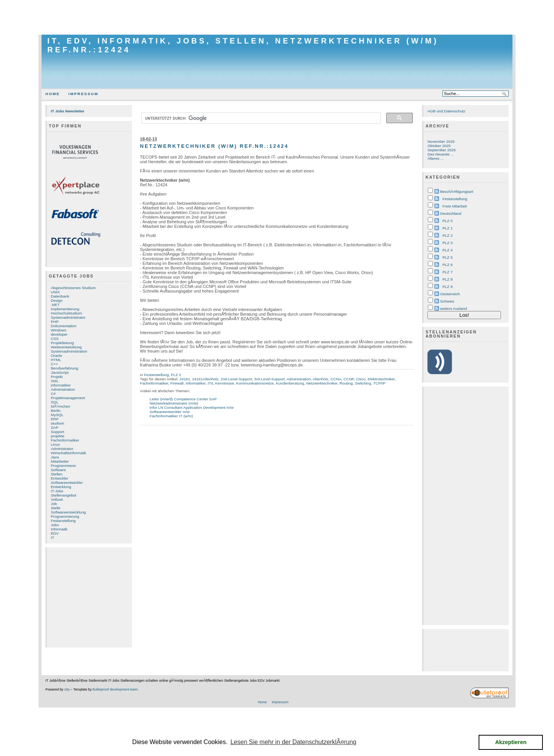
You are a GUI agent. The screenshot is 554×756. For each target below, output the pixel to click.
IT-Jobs (57, 491)
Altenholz (321, 379)
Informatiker (195, 383)
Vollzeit (57, 499)
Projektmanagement (68, 398)
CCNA (336, 379)
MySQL (57, 415)
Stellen (57, 474)
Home (53, 94)
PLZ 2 (176, 375)
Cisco (361, 379)
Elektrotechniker (381, 379)
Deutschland (451, 213)
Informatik (59, 529)
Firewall (177, 383)
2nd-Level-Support (236, 379)
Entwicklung (61, 487)
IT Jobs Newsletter (68, 111)
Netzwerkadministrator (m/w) (174, 403)
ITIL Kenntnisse (221, 383)
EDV (55, 533)
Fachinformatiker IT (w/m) (171, 416)
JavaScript (60, 372)
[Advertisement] (277, 17)
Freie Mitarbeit (455, 206)
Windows (58, 330)
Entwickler (59, 478)
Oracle (56, 355)
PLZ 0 (447, 221)
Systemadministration (69, 351)
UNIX (55, 292)
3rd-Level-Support (269, 379)
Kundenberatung (290, 383)
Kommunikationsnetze (255, 383)
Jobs (55, 525)
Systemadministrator (68, 317)
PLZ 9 (447, 287)
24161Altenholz (205, 379)
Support (58, 432)
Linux (55, 444)
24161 (185, 379)
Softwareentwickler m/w (170, 412)
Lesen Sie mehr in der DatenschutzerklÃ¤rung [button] (293, 742)
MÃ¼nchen (60, 406)
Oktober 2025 (439, 146)
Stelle (56, 508)
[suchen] (260, 118)
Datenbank (60, 296)
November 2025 (441, 141)
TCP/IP (379, 383)
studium (58, 423)
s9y (67, 689)
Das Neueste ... (441, 154)
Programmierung (65, 516)
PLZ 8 (447, 279)
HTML (56, 360)
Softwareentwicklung (68, 512)
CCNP (349, 379)
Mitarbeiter (60, 461)
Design (57, 300)
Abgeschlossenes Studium (73, 288)
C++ (54, 364)
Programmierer (63, 466)
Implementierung (65, 309)
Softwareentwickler (67, 483)
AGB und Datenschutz (446, 111)
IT (53, 538)
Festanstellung (63, 521)
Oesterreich (450, 294)
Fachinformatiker (65, 440)
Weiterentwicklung (66, 347)
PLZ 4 (447, 250)
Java (55, 457)
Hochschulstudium (66, 313)
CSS (55, 339)
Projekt (57, 377)
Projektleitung (62, 343)
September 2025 (441, 150)
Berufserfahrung (64, 368)
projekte (58, 436)
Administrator (62, 449)
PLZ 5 (447, 257)
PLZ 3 (447, 243)
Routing (346, 383)
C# (53, 394)
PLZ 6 (447, 265)
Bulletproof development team (115, 689)
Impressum (83, 94)
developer (59, 334)
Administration (63, 389)
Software (58, 470)
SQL (55, 402)
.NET (55, 305)
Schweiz (447, 301)
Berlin (56, 411)
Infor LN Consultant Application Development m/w (192, 407)
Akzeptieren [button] (511, 742)
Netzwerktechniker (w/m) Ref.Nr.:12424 (214, 146)
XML (55, 381)
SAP (55, 427)
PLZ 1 (447, 228)
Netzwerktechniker (322, 383)
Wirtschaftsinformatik (68, 453)
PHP (55, 322)
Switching (363, 383)
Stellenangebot (63, 495)
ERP (55, 419)
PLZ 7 (447, 272)
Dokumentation (64, 326)
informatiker (61, 385)
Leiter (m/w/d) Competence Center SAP (183, 399)
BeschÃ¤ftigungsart (457, 192)
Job (54, 504)
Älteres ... (436, 158)
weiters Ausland (454, 309)
